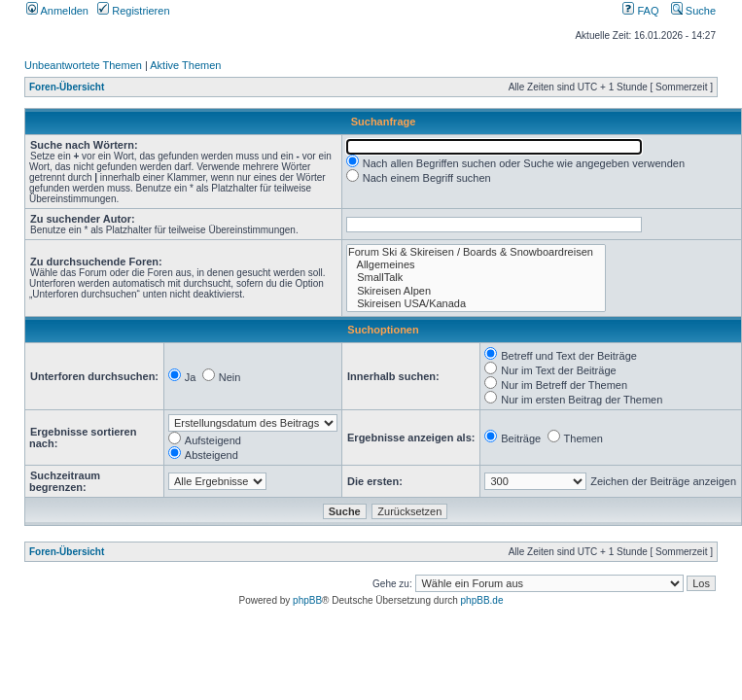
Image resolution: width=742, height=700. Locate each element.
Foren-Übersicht (67, 87)
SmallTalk (476, 278)
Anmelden (57, 11)
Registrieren (133, 11)
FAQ (640, 11)
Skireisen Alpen (476, 291)
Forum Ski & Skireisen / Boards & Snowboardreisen (476, 252)
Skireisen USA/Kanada (476, 304)
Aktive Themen (185, 65)
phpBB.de (482, 600)
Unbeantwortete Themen (83, 65)
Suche (693, 11)
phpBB (307, 600)
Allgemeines (476, 265)
